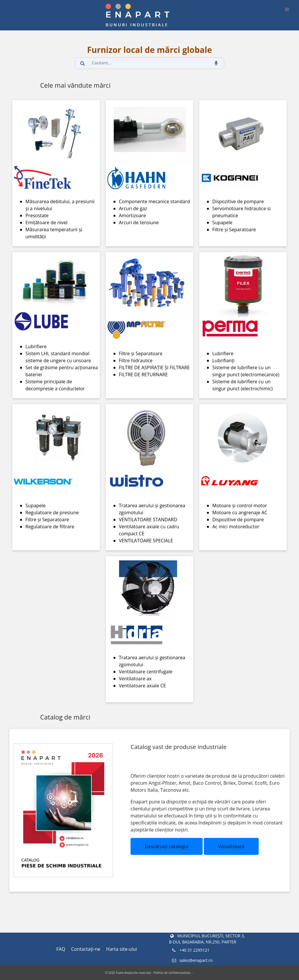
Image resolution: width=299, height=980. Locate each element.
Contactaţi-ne (86, 949)
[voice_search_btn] (216, 63)
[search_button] (83, 63)
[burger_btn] (287, 9)
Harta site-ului (122, 949)
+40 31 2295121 (190, 950)
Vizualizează (231, 846)
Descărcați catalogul (167, 846)
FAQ (61, 949)
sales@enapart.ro (192, 960)
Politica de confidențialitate (172, 973)
